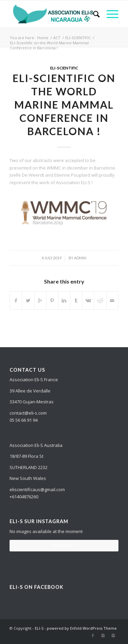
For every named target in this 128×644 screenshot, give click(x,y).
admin (80, 258)
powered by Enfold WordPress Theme (82, 628)
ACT (57, 38)
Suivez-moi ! (64, 545)
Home (43, 38)
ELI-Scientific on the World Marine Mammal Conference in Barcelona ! (64, 104)
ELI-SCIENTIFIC (78, 38)
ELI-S (39, 628)
